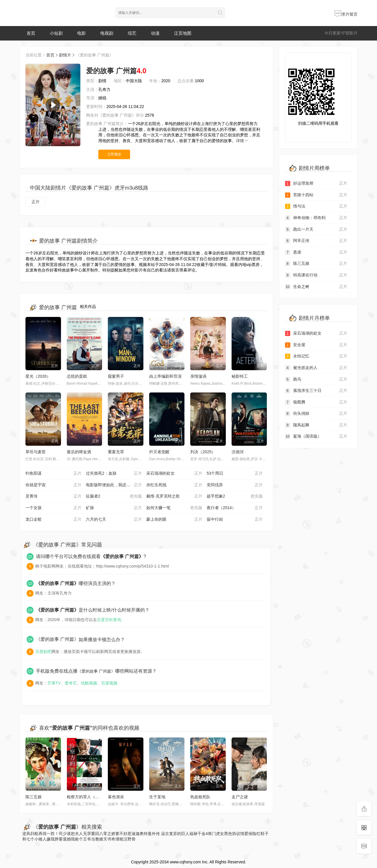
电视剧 (107, 33)
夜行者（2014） (235, 508)
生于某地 (157, 797)
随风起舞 (316, 425)
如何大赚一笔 (174, 508)
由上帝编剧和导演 (165, 376)
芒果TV (54, 683)
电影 (82, 33)
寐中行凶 (235, 520)
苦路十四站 (316, 195)
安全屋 (316, 345)
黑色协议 (232, 834)
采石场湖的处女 (174, 474)
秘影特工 (240, 376)
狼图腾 (316, 402)
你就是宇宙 (53, 485)
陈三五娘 (34, 797)
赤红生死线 (174, 485)
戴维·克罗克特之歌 (174, 496)
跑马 (316, 379)
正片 (36, 202)
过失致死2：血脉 (114, 474)
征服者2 (114, 496)
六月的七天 (114, 520)
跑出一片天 (316, 230)
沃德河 (238, 452)
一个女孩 (53, 508)
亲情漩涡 (198, 376)
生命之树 (316, 287)
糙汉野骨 (127, 839)
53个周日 (235, 474)
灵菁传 (53, 496)
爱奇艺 (71, 683)
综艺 (132, 33)
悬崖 (316, 252)
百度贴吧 (43, 652)
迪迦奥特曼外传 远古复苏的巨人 (160, 834)
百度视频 (109, 683)
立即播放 (114, 154)
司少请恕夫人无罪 (75, 834)
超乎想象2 (235, 496)
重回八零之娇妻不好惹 (111, 834)
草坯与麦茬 (36, 452)
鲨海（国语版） (316, 436)
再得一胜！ (49, 834)
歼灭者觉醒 (159, 452)
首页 (31, 33)
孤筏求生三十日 (316, 391)
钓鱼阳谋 (53, 474)
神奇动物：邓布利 (316, 218)
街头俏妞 (316, 414)
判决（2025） (203, 452)
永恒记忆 (316, 356)
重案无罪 (116, 452)
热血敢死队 (200, 797)
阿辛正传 (316, 241)
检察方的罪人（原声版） (89, 797)
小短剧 (56, 33)
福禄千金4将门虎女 (207, 834)
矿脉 (114, 508)
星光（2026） (38, 376)
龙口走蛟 (53, 520)
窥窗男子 (116, 376)
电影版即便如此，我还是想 (114, 485)
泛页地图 (183, 33)
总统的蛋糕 (77, 376)
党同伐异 (235, 485)
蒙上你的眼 (174, 520)
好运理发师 (316, 183)
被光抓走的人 (316, 368)
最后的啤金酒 (79, 452)
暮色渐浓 (116, 797)
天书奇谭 (111, 839)
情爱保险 (248, 834)
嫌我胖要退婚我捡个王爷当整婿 (75, 839)
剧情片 (65, 55)
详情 (242, 141)
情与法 (316, 206)
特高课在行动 (316, 275)
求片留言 (346, 14)
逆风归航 (30, 834)
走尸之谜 (240, 797)
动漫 (155, 33)
